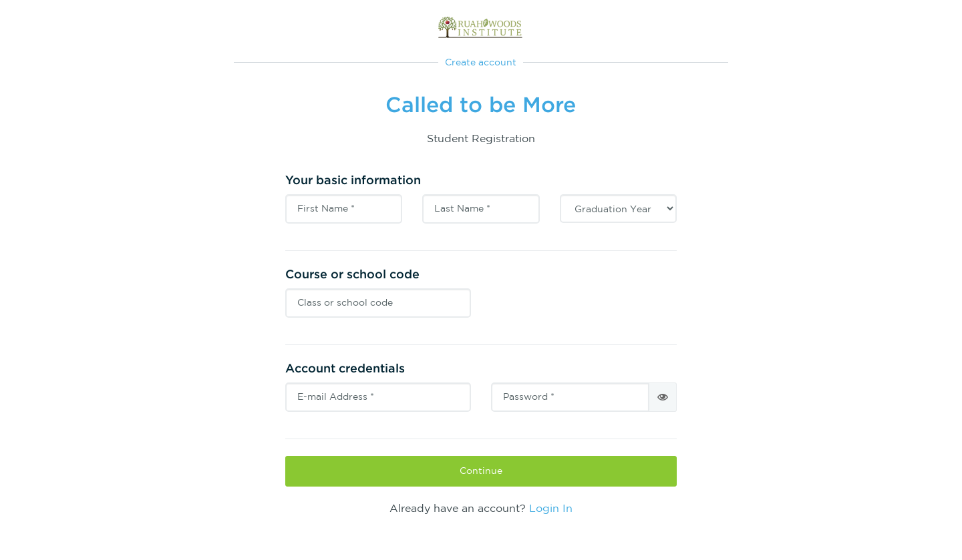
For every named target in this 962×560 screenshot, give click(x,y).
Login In (551, 508)
